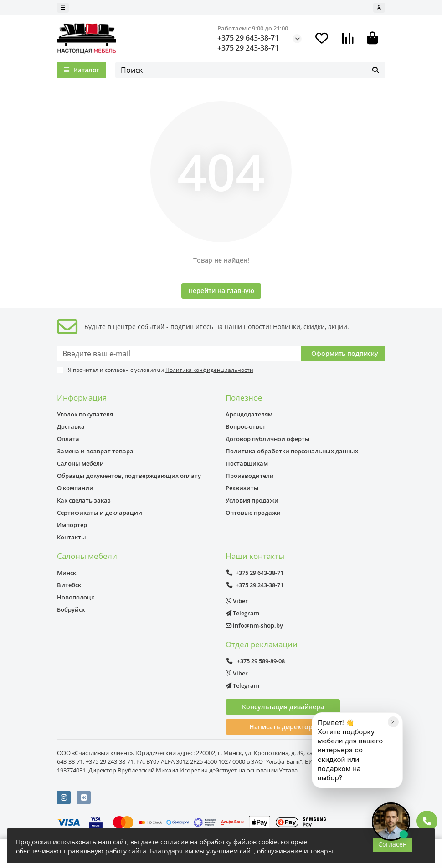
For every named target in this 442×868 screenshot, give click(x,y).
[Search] (250, 70)
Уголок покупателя (85, 414)
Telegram (242, 613)
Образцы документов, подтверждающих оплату (129, 476)
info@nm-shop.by (254, 625)
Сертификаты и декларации (100, 513)
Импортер (72, 525)
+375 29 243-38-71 (248, 48)
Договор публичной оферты (268, 439)
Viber (237, 601)
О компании (75, 488)
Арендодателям (249, 414)
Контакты (72, 537)
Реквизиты (242, 488)
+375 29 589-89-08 (255, 661)
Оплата (68, 439)
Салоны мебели (80, 463)
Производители (250, 476)
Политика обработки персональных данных (292, 451)
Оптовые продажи (253, 513)
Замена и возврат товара (95, 451)
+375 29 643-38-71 (248, 38)
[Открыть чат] (391, 822)
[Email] (179, 354)
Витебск (69, 585)
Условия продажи (252, 500)
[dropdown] (63, 8)
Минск (67, 573)
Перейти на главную (221, 291)
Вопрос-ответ (246, 426)
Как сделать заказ (84, 500)
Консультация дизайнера (283, 707)
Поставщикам (247, 463)
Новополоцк (76, 597)
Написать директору (283, 727)
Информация (82, 398)
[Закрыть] (393, 745)
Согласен (393, 844)
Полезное (244, 398)
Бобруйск (71, 609)
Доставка (71, 426)
